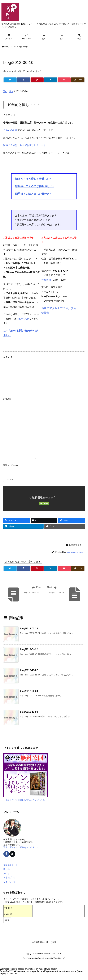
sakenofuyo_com (75, 552)
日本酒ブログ (22, 47)
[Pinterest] (37, 80)
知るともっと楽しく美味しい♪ (33, 179)
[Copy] (78, 80)
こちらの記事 (10, 130)
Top (5, 91)
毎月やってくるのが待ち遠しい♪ (34, 186)
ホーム (7, 47)
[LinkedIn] (51, 80)
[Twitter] (10, 80)
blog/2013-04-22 (29, 649)
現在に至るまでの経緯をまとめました (21, 847)
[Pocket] (64, 80)
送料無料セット (11, 865)
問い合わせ (23, 319)
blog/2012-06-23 (29, 691)
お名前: (7, 399)
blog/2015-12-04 (29, 712)
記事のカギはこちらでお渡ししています (25, 145)
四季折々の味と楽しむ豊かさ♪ (33, 194)
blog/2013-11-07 (29, 670)
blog (11, 91)
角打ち (6, 873)
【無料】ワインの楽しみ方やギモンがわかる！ (25, 800)
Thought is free (59, 958)
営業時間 (46, 280)
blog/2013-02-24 (29, 629)
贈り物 (6, 869)
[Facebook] (24, 80)
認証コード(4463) (11, 465)
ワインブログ (10, 882)
